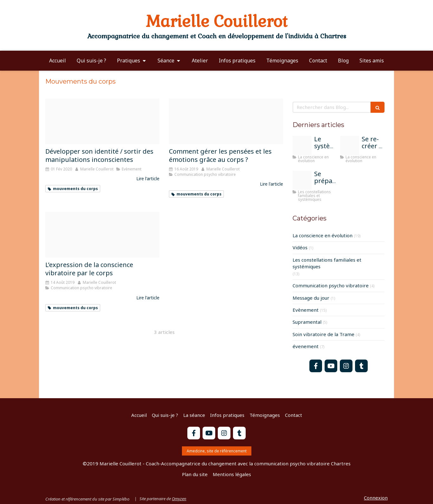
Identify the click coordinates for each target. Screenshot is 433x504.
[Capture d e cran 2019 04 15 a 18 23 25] (102, 235)
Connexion (376, 498)
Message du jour (311, 298)
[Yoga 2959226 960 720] (226, 121)
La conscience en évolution (323, 235)
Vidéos (300, 247)
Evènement (306, 310)
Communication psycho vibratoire (331, 285)
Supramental (307, 322)
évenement (306, 346)
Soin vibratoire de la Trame (323, 334)
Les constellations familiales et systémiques (327, 263)
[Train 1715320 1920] (302, 145)
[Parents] (302, 180)
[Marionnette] (102, 121)
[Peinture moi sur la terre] (350, 145)
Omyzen (179, 499)
